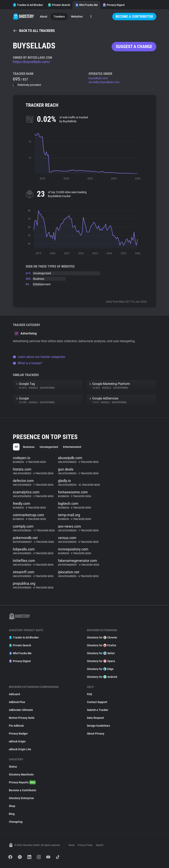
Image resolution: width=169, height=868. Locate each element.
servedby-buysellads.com (104, 82)
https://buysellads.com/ (31, 62)
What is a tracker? (28, 363)
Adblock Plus (17, 702)
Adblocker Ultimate (21, 710)
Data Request (95, 718)
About (44, 17)
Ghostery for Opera (101, 661)
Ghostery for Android (102, 677)
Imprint (100, 845)
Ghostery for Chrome (102, 637)
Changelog (16, 822)
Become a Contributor (134, 16)
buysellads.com (98, 78)
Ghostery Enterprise (21, 798)
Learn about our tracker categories (39, 357)
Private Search (59, 5)
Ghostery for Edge (100, 669)
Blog (12, 814)
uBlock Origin (17, 741)
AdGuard (14, 694)
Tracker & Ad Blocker (28, 5)
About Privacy (96, 734)
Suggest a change (134, 47)
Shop (12, 806)
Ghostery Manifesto (21, 774)
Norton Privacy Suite (22, 718)
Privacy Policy (85, 845)
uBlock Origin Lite (20, 749)
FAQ (90, 694)
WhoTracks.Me (86, 5)
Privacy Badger (18, 734)
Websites (77, 17)
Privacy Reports (22, 782)
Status (13, 767)
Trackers (59, 17)
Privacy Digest (114, 5)
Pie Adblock (16, 726)
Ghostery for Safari (101, 653)
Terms (71, 845)
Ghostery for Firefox (102, 645)
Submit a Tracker (98, 710)
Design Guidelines (98, 726)
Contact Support (97, 702)
